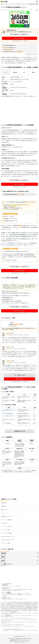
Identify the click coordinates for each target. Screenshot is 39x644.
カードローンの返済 (6, 530)
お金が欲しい (10, 590)
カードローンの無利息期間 (7, 594)
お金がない (20, 590)
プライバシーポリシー (24, 640)
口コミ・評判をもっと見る (20, 375)
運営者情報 (17, 639)
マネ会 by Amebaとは (11, 639)
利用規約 (12, 640)
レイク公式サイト (16, 303)
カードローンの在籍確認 (7, 533)
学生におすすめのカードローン (8, 540)
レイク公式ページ (25, 96)
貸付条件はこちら (14, 611)
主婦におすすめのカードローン (8, 537)
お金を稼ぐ (15, 590)
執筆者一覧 (26, 639)
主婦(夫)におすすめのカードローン (8, 599)
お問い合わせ (27, 641)
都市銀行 (3, 557)
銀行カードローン (5, 510)
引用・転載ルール (17, 640)
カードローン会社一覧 (6, 584)
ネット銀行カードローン (7, 564)
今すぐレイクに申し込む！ (20, 38)
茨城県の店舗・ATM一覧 (19, 431)
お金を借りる (4, 503)
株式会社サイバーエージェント (22, 630)
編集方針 (30, 639)
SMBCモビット (19, 586)
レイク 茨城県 (17, 4)
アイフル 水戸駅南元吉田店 (7, 414)
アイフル (4, 586)
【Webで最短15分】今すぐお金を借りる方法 (14, 61)
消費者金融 (4, 506)
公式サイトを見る (20, 379)
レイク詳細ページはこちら (31, 54)
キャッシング (4, 513)
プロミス (11, 586)
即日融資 (20, 595)
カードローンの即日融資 (7, 520)
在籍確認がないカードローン (8, 516)
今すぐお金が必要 (16, 589)
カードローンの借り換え (7, 526)
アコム (7, 586)
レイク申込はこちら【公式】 (10, 260)
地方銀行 (3, 560)
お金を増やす (31, 589)
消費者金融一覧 (5, 585)
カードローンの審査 (6, 543)
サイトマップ (22, 641)
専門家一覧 (22, 639)
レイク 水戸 (23, 4)
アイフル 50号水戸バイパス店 (8, 416)
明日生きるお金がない (24, 589)
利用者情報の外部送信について (15, 641)
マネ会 (2, 4)
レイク (12, 4)
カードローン (7, 4)
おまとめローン (5, 523)
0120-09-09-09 (19, 82)
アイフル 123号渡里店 (6, 423)
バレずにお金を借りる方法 (7, 589)
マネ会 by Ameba (7, 616)
